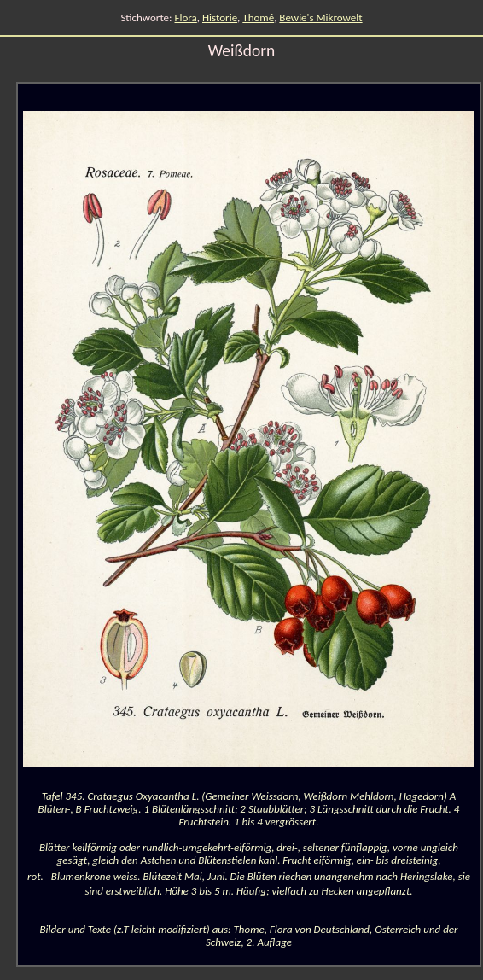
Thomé (258, 17)
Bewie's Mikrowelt (320, 17)
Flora (186, 17)
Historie (220, 17)
